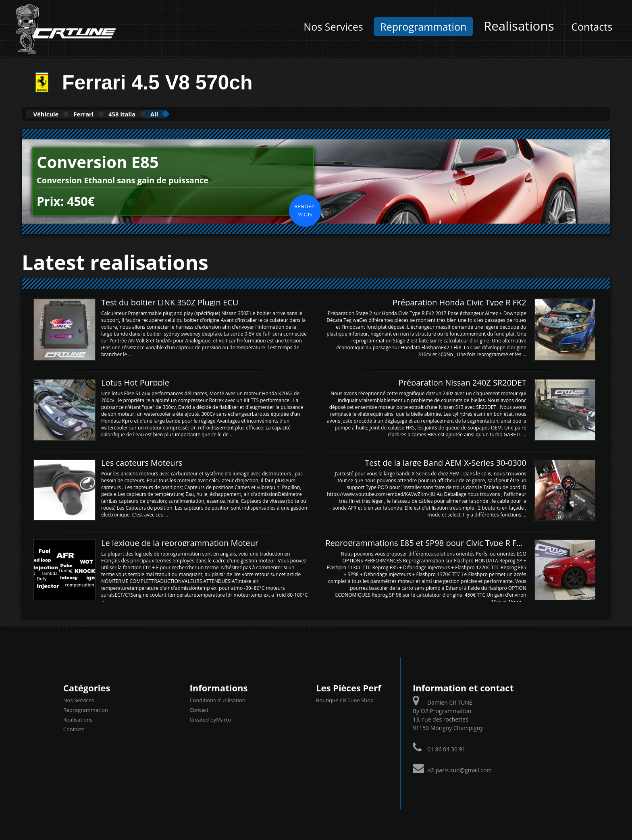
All (199, 114)
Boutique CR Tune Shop (345, 700)
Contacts (592, 27)
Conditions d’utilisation (217, 700)
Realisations (519, 26)
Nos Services (333, 27)
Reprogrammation (423, 27)
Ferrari (103, 114)
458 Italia (155, 114)
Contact (199, 709)
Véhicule (53, 114)
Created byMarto (210, 719)
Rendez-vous (305, 209)
